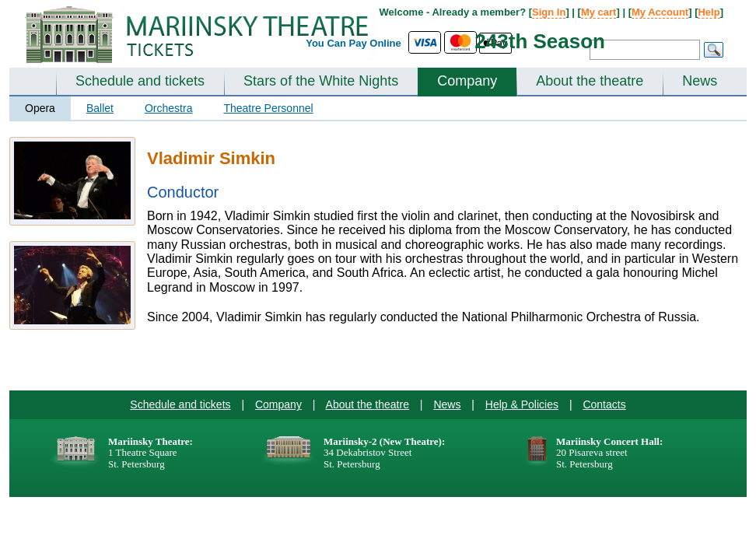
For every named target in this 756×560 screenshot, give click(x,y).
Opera (40, 108)
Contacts (604, 404)
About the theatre (590, 81)
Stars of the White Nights (321, 81)
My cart (599, 12)
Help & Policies (522, 404)
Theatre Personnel (268, 108)
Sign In (549, 12)
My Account (660, 12)
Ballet (100, 108)
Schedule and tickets (140, 81)
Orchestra (168, 108)
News (700, 81)
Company (467, 81)
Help (709, 12)
